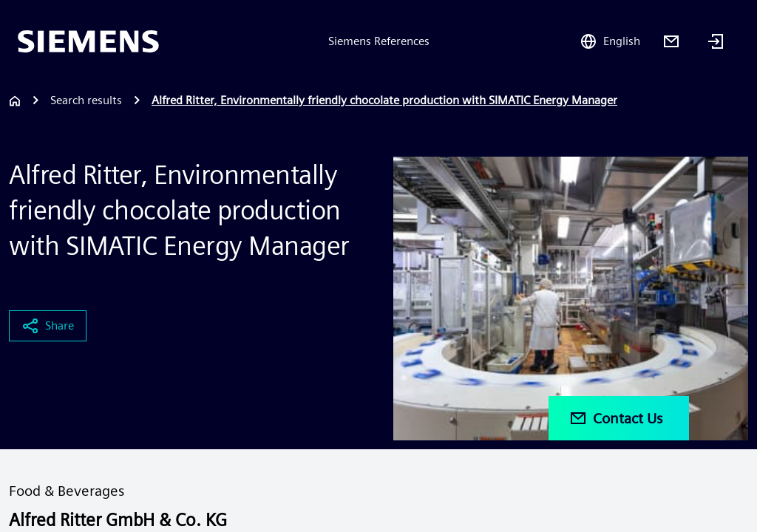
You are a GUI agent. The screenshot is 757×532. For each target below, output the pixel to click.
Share (48, 326)
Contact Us (616, 418)
